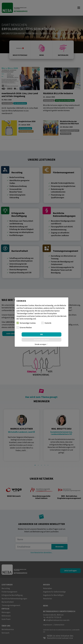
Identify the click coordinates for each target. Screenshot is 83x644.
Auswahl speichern (41, 340)
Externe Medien (24, 327)
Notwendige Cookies (26, 323)
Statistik (46, 323)
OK (41, 334)
